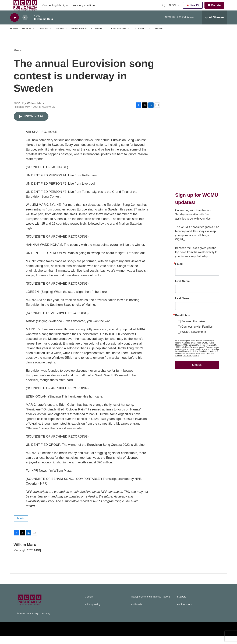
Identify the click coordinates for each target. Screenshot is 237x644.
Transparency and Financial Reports (151, 605)
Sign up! (197, 373)
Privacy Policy (93, 612)
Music (18, 58)
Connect (140, 36)
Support (97, 36)
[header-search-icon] (164, 9)
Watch (26, 36)
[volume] (25, 25)
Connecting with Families (197, 334)
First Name (183, 289)
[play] (15, 25)
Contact (89, 605)
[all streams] (215, 25)
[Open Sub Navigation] (34, 36)
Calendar (119, 36)
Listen (43, 36)
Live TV (194, 9)
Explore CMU (184, 612)
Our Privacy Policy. (191, 363)
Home (14, 36)
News (60, 36)
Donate (218, 9)
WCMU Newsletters (194, 340)
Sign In (175, 9)
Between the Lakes (193, 329)
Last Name (182, 306)
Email (179, 272)
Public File (137, 612)
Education (79, 36)
